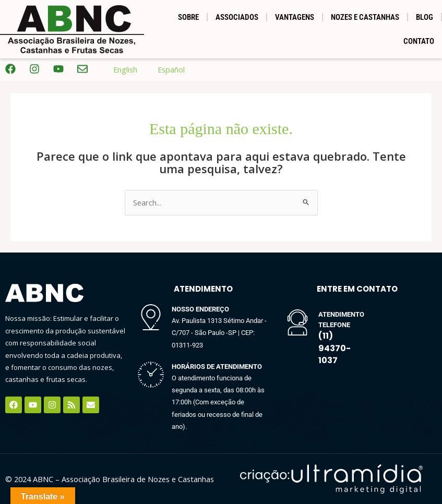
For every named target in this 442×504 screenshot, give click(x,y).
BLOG (425, 17)
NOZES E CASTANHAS (365, 17)
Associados (237, 17)
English (118, 70)
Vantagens (295, 17)
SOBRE (188, 17)
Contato (419, 41)
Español (164, 70)
